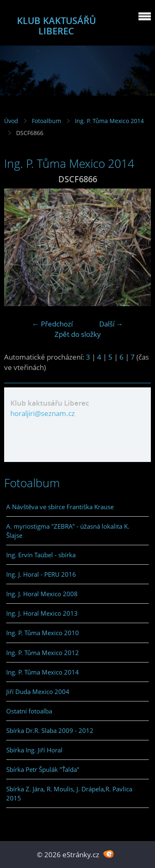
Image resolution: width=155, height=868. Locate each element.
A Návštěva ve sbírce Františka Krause (60, 507)
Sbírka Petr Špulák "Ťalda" (43, 769)
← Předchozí (52, 324)
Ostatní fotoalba (29, 711)
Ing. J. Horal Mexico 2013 (42, 613)
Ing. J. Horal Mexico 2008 (42, 594)
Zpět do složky (78, 334)
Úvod (11, 121)
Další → (111, 324)
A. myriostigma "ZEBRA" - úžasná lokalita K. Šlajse (68, 531)
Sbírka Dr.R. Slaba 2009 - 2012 (50, 730)
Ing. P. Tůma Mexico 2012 (43, 653)
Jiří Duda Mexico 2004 (38, 691)
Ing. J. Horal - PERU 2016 (41, 574)
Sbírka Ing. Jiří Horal (34, 750)
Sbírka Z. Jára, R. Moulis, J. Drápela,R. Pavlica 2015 (69, 793)
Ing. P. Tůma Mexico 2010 (43, 633)
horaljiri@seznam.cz (43, 413)
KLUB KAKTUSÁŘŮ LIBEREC (56, 26)
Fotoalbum (46, 121)
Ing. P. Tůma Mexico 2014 (109, 121)
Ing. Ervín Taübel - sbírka (41, 555)
